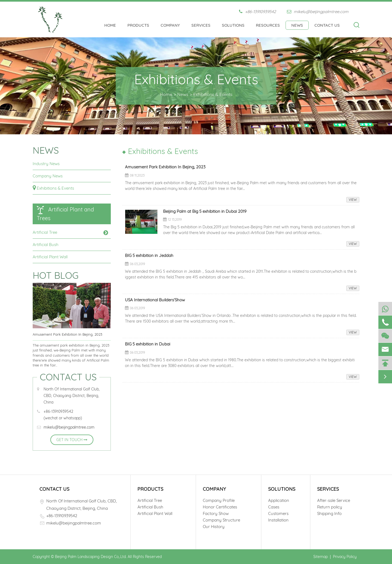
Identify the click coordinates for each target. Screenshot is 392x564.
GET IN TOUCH (72, 440)
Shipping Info (329, 513)
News (297, 25)
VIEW (353, 200)
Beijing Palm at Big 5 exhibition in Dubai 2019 (205, 212)
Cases (274, 507)
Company (170, 25)
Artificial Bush (46, 245)
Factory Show (216, 513)
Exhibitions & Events (213, 94)
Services (201, 25)
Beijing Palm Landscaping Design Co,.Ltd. (91, 557)
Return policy (330, 507)
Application (279, 500)
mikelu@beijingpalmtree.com (318, 12)
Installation (278, 520)
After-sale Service (334, 500)
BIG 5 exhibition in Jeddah (149, 256)
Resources (268, 25)
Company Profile (219, 500)
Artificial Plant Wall (50, 257)
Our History (214, 527)
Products (138, 25)
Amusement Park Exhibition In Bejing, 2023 (68, 334)
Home (110, 25)
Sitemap (321, 557)
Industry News (46, 164)
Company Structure (221, 520)
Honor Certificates (220, 507)
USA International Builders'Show (155, 300)
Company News (48, 176)
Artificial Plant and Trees (65, 214)
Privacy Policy (345, 557)
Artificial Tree (45, 232)
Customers (278, 513)
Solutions (233, 25)
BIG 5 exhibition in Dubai (148, 344)
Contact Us (327, 25)
